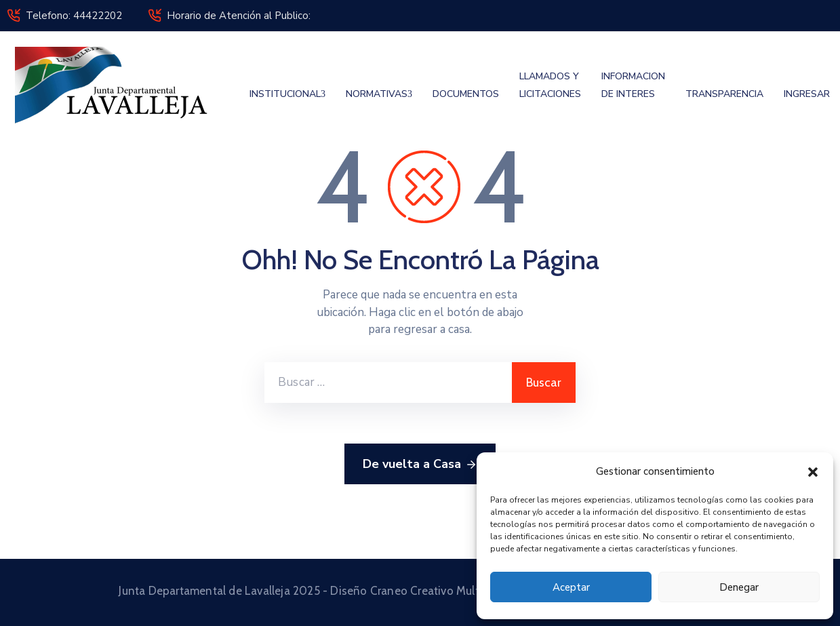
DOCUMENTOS (466, 94)
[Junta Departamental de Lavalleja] (117, 85)
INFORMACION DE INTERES (633, 85)
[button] (813, 471)
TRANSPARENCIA (724, 94)
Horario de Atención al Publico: (239, 16)
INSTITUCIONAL (287, 94)
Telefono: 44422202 (74, 16)
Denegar (739, 587)
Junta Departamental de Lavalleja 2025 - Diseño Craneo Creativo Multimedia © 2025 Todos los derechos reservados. (420, 591)
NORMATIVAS (379, 94)
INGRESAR (807, 94)
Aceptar (571, 587)
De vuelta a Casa (420, 465)
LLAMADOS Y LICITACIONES (550, 85)
